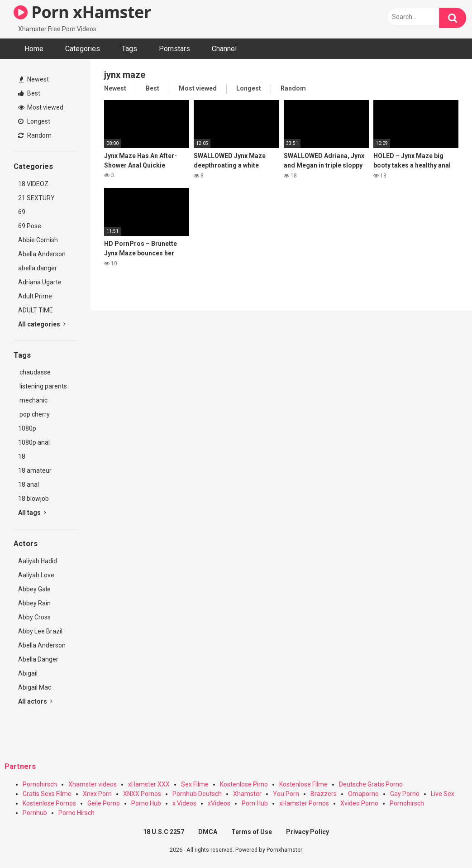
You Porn (286, 794)
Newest (34, 79)
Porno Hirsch (76, 813)
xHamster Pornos (304, 803)
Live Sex (443, 794)
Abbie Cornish (38, 240)
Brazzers (324, 794)
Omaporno (363, 794)
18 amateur (35, 470)
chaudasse (34, 372)
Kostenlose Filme (303, 784)
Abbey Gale (34, 589)
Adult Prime (35, 296)
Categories (83, 49)
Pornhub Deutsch (197, 794)
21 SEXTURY (36, 198)
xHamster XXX (149, 784)
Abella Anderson (42, 254)
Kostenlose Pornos (49, 803)
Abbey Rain (34, 603)
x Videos (184, 803)
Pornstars (174, 49)
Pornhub (35, 813)
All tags (32, 513)
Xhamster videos (93, 784)
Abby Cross (34, 617)
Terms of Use (252, 832)
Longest (34, 121)
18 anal (29, 484)
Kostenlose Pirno (244, 784)
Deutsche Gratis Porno (371, 784)
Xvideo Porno (359, 803)
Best (29, 93)
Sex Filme (195, 784)
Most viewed (41, 107)
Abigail (28, 673)
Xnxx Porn (97, 794)
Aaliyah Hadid (38, 561)
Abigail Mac (35, 687)
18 (22, 456)
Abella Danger (38, 659)
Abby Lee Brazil (40, 631)
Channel (224, 49)
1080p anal (34, 442)
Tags (129, 49)
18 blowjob (33, 499)
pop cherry (34, 414)
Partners (20, 766)
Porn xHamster (82, 12)
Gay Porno (405, 794)
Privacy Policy (308, 832)
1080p (27, 428)
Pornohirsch (40, 784)
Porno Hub (146, 803)
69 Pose (30, 226)
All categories (42, 324)
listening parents (43, 386)
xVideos (219, 803)
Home (34, 49)
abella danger (38, 268)
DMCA (208, 832)
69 (22, 212)
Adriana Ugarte (40, 282)
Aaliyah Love (36, 575)
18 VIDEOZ (33, 184)
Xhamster (247, 794)
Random (35, 135)
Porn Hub (255, 803)
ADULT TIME (36, 310)
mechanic (33, 400)
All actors (35, 701)
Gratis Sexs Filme (47, 794)
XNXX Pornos (142, 794)
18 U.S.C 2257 (164, 832)
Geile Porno (104, 803)
